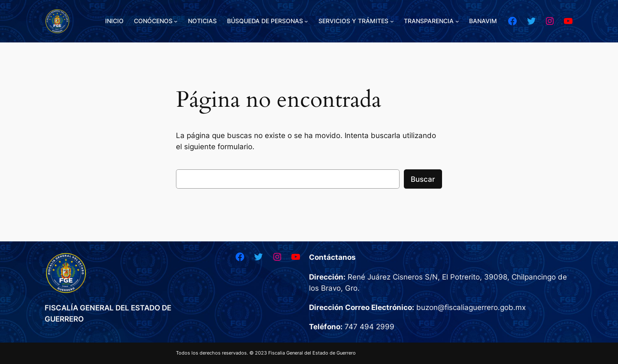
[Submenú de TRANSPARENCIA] (457, 21)
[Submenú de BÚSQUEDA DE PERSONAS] (306, 21)
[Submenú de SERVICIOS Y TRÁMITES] (392, 21)
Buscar (423, 179)
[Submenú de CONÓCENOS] (176, 21)
